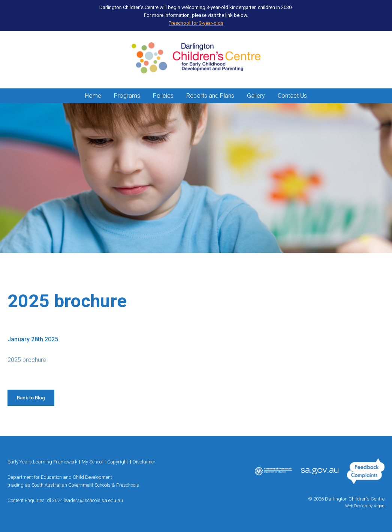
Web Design (356, 506)
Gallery (256, 96)
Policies (163, 96)
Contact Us (292, 96)
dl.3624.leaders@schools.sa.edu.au (85, 500)
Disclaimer (144, 462)
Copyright (118, 462)
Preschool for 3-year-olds (196, 23)
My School (92, 462)
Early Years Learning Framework (42, 462)
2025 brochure (27, 360)
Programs (127, 96)
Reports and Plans (210, 96)
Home (93, 96)
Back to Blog (31, 398)
